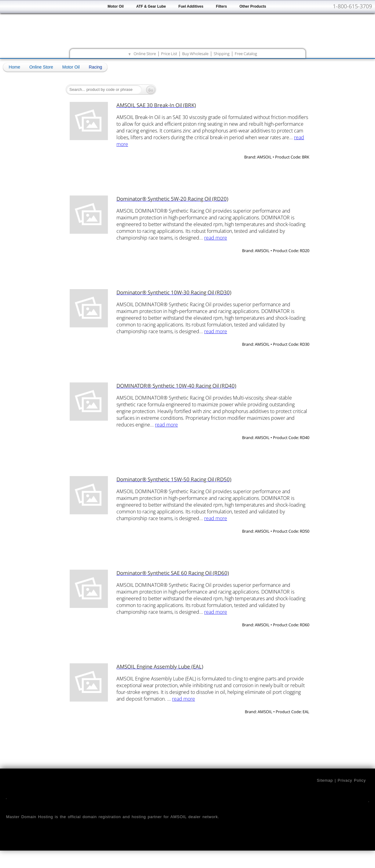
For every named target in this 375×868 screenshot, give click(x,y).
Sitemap (325, 780)
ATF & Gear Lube (151, 6)
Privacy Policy (352, 780)
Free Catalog (246, 54)
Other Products (253, 6)
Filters (221, 6)
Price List (169, 54)
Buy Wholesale (195, 54)
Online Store (145, 54)
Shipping (222, 54)
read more (216, 238)
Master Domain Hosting (30, 817)
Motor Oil (116, 6)
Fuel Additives (191, 6)
